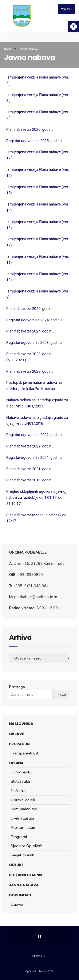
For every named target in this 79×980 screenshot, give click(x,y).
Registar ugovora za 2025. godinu (34, 141)
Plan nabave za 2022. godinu (30, 446)
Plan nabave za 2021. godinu (30, 469)
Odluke (16, 865)
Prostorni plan (23, 828)
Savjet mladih (22, 855)
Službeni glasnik (26, 875)
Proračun (19, 744)
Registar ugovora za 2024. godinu (34, 320)
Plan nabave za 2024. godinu (30, 331)
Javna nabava (24, 885)
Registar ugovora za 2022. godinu (34, 435)
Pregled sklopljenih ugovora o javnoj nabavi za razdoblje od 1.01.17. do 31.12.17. (36, 497)
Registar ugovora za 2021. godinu (34, 457)
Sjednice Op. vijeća (27, 846)
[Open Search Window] (73, 37)
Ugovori (18, 904)
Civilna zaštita (22, 818)
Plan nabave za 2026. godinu (30, 129)
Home (8, 49)
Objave (16, 734)
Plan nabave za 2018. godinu (30, 480)
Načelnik (18, 791)
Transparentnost (25, 753)
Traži (62, 694)
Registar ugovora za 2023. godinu (34, 342)
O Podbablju (22, 772)
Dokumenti (20, 895)
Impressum (38, 957)
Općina (16, 763)
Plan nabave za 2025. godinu (30, 309)
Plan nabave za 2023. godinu (30, 371)
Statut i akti (20, 781)
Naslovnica (21, 724)
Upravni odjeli (23, 800)
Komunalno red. (24, 809)
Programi (19, 837)
